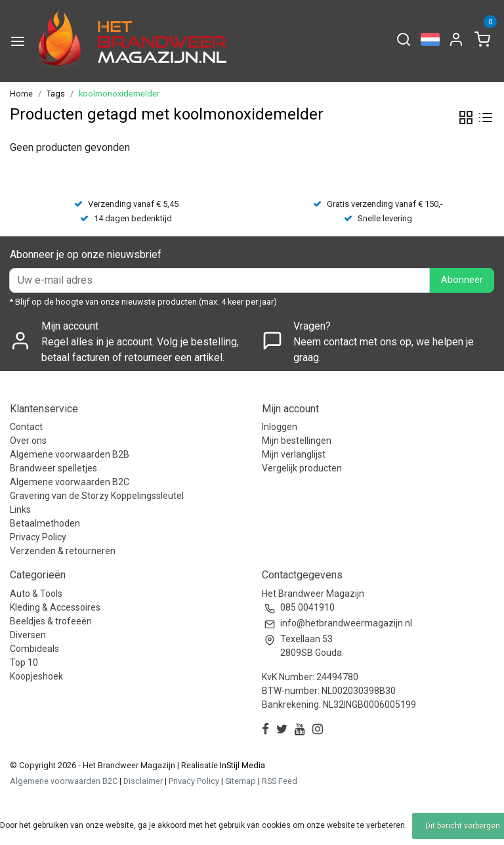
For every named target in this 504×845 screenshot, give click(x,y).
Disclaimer (143, 781)
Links (20, 509)
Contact (26, 427)
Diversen (28, 635)
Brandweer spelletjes (53, 468)
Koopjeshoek (36, 676)
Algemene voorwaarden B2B (70, 454)
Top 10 (24, 662)
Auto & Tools (36, 594)
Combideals (34, 649)
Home (21, 94)
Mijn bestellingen (297, 441)
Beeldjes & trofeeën (51, 621)
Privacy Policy (38, 537)
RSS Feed (280, 781)
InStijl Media (241, 765)
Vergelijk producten (302, 468)
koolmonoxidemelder (119, 94)
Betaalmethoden (45, 523)
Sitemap (241, 781)
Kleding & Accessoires (55, 607)
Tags (56, 94)
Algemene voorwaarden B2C (70, 482)
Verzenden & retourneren (63, 551)
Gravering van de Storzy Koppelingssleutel (97, 496)
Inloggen (280, 427)
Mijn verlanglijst (294, 454)
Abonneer (462, 280)
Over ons (28, 441)
